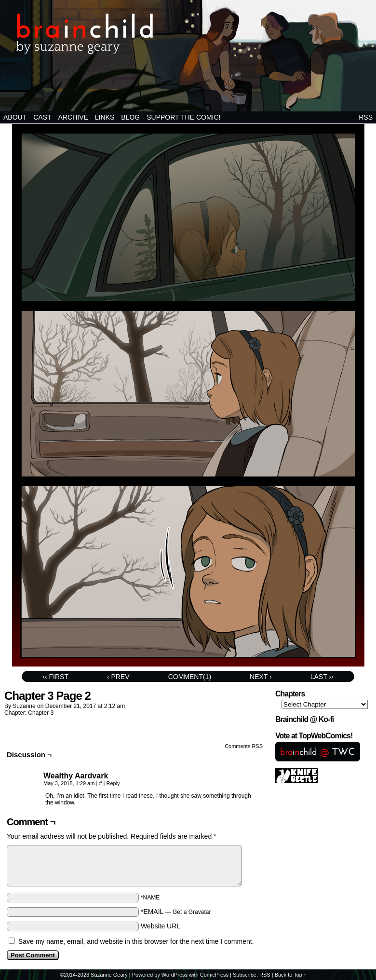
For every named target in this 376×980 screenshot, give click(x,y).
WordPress (175, 975)
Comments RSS (244, 746)
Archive (73, 117)
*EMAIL (176, 912)
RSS (366, 117)
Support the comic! (183, 117)
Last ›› (322, 677)
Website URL (161, 926)
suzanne (24, 706)
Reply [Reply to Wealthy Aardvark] (113, 783)
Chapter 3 (41, 713)
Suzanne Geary (109, 975)
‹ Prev (118, 677)
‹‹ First (55, 677)
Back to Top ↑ (291, 975)
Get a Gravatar (192, 912)
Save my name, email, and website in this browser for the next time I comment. (136, 941)
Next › (261, 677)
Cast (42, 117)
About (15, 117)
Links (105, 117)
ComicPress (214, 975)
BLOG (130, 117)
